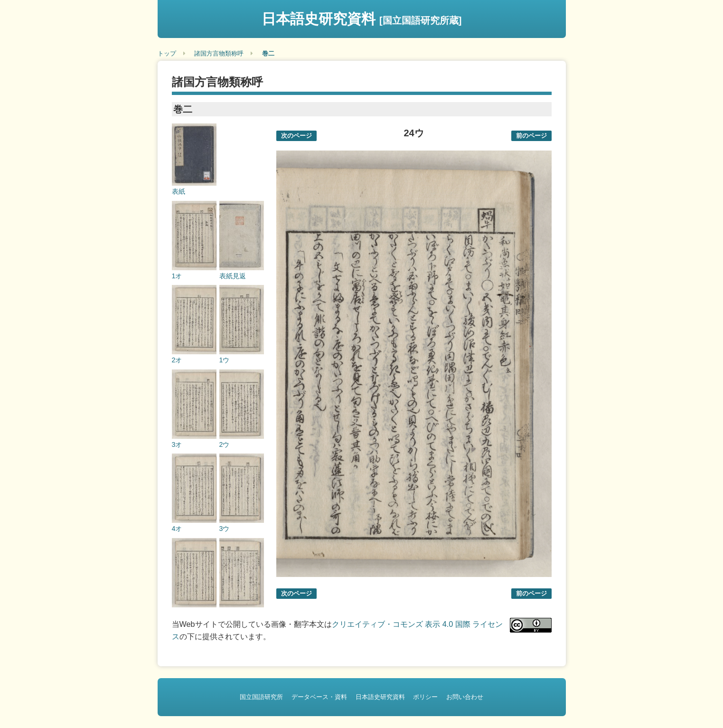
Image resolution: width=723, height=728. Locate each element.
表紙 (178, 191)
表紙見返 (233, 276)
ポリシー (425, 697)
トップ (167, 53)
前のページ (531, 136)
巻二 (268, 53)
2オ (177, 360)
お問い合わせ (465, 697)
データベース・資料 (319, 697)
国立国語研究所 (261, 697)
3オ (177, 444)
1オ (177, 276)
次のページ (296, 136)
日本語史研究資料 (362, 19)
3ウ (225, 529)
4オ (177, 529)
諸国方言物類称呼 (219, 53)
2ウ (225, 444)
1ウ (225, 360)
